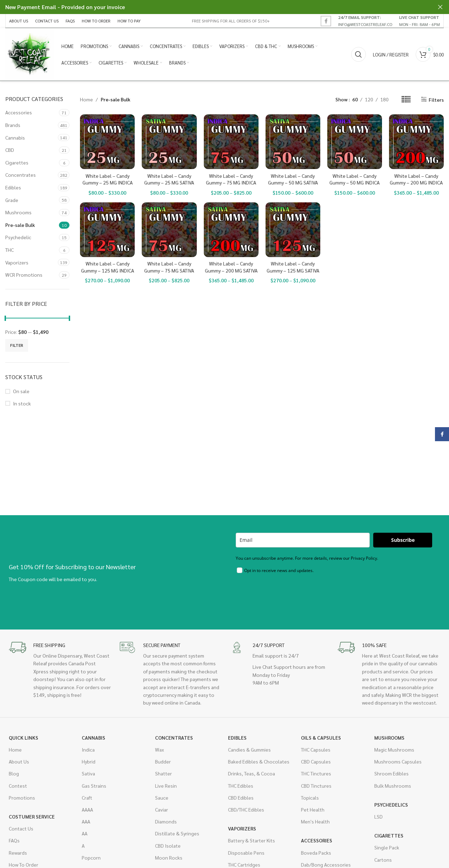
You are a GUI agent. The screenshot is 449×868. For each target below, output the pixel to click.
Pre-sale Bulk (20, 225)
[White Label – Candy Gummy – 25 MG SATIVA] (169, 142)
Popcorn (91, 857)
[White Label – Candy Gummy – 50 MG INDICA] (355, 142)
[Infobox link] (365, 21)
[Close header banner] (440, 7)
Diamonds (166, 821)
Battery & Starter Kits (252, 840)
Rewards (18, 853)
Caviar (162, 809)
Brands (13, 125)
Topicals (310, 798)
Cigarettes (17, 162)
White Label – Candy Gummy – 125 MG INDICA (108, 267)
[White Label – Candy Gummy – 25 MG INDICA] (107, 142)
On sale (21, 391)
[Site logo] (30, 54)
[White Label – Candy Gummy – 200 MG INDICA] (416, 142)
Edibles (13, 187)
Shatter (163, 773)
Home (86, 99)
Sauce (162, 798)
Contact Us (21, 828)
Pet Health (313, 809)
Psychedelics (391, 805)
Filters (436, 99)
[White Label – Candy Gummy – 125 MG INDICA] (107, 230)
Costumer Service (32, 816)
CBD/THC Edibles (246, 809)
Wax (159, 749)
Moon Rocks (169, 857)
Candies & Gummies (249, 749)
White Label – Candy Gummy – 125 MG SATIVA (293, 267)
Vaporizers (17, 262)
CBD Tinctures (316, 786)
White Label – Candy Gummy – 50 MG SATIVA (293, 179)
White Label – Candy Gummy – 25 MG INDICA (108, 179)
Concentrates (21, 175)
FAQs (14, 840)
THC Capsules (316, 749)
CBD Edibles (241, 798)
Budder (163, 761)
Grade (12, 200)
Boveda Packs (316, 853)
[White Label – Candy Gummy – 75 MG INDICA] (231, 142)
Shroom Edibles (391, 773)
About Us (19, 761)
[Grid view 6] (406, 99)
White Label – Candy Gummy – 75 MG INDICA (231, 179)
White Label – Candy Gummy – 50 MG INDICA (354, 179)
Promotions (22, 798)
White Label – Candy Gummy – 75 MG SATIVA (169, 267)
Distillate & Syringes (177, 833)
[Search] (358, 54)
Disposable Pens (246, 853)
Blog (14, 773)
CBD (10, 150)
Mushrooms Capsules (398, 761)
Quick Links (24, 738)
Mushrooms (18, 212)
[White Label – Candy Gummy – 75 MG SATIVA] (169, 230)
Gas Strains (94, 786)
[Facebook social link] (326, 21)
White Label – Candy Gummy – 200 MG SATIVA (231, 267)
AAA (86, 821)
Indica (88, 749)
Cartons (383, 860)
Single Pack (387, 847)
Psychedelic (18, 237)
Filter (17, 345)
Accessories (19, 112)
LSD (378, 816)
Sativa (88, 773)
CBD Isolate (168, 846)
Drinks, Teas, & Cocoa (252, 773)
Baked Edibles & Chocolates (259, 761)
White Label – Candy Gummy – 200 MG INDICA (416, 179)
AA (85, 833)
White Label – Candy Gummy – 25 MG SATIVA (169, 179)
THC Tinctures (316, 773)
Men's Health (315, 821)
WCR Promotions (24, 275)
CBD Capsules (316, 761)
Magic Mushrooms (394, 749)
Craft (87, 798)
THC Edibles (241, 786)
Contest (18, 786)
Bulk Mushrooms (393, 786)
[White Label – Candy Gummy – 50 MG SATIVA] (293, 142)
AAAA (87, 809)
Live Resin (166, 786)
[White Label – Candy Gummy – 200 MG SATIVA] (231, 230)
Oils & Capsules (321, 738)
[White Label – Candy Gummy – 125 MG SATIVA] (293, 230)
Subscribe (403, 540)
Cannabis (15, 137)
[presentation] (289, 597)
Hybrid (89, 761)
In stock (22, 403)
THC (9, 250)
